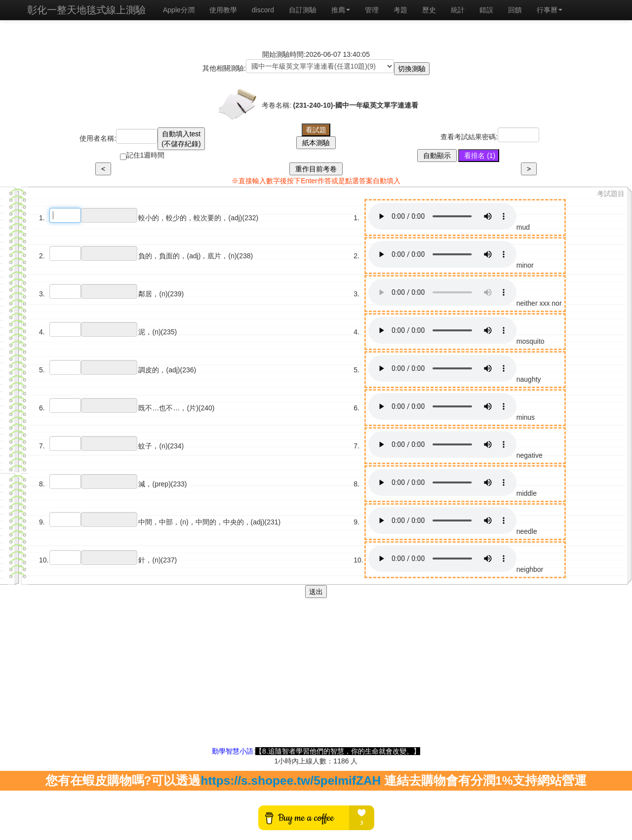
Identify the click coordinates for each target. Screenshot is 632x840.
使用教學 (223, 10)
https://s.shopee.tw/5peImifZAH (291, 780)
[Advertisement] (316, 677)
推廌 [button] (341, 10)
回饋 (515, 10)
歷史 (429, 10)
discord (263, 10)
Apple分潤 (179, 10)
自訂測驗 (303, 10)
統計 (458, 10)
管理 (372, 10)
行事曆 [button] (550, 10)
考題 (400, 10)
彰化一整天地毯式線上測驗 (86, 10)
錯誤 (486, 10)
